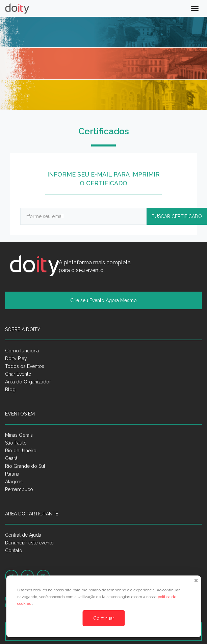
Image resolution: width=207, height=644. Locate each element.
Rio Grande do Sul (25, 466)
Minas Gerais (19, 435)
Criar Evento (18, 374)
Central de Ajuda (23, 535)
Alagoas (14, 482)
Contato (14, 551)
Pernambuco (19, 489)
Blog (10, 390)
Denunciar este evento (29, 543)
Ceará (11, 458)
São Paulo (16, 443)
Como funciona (22, 351)
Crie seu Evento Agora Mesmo (103, 300)
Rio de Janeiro (21, 451)
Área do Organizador (28, 382)
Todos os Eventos (25, 366)
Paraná (12, 474)
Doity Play (16, 358)
